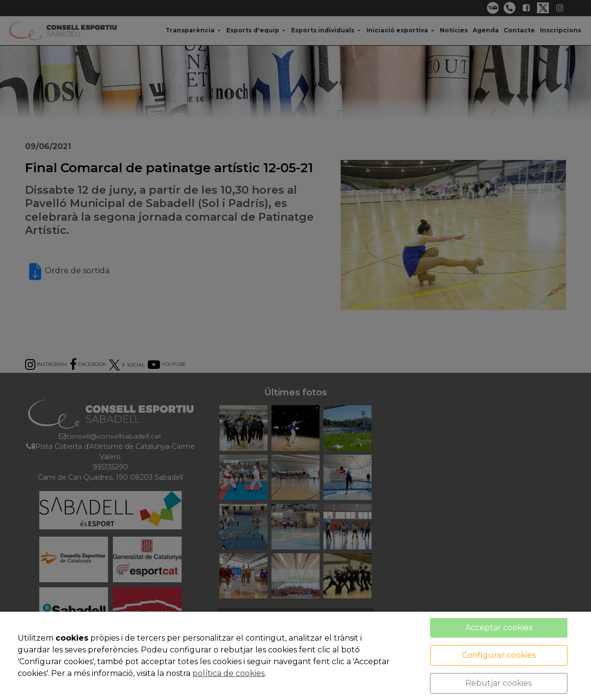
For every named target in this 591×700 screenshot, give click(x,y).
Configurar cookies (499, 655)
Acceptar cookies (499, 628)
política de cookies (228, 673)
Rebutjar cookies (498, 683)
